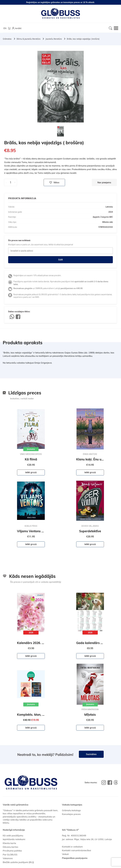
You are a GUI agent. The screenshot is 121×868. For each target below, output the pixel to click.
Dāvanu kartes (10, 847)
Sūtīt (60, 260)
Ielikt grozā (31, 472)
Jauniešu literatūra (54, 39)
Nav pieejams (104, 183)
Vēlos (54, 182)
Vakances (8, 858)
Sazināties (91, 754)
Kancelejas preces (71, 814)
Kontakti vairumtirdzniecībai (77, 850)
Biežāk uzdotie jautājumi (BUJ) (18, 862)
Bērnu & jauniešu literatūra (28, 39)
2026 (31, 633)
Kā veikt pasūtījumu (13, 835)
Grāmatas (7, 39)
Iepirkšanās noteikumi (14, 839)
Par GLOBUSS (10, 855)
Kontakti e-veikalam (72, 847)
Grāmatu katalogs (71, 810)
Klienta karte (9, 843)
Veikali (65, 854)
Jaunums (31, 449)
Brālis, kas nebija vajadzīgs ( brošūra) (83, 39)
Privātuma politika (12, 851)
